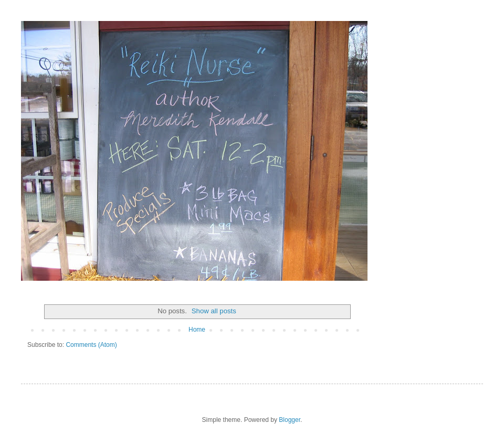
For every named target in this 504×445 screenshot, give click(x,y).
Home (197, 330)
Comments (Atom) (91, 345)
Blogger (290, 420)
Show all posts (214, 311)
